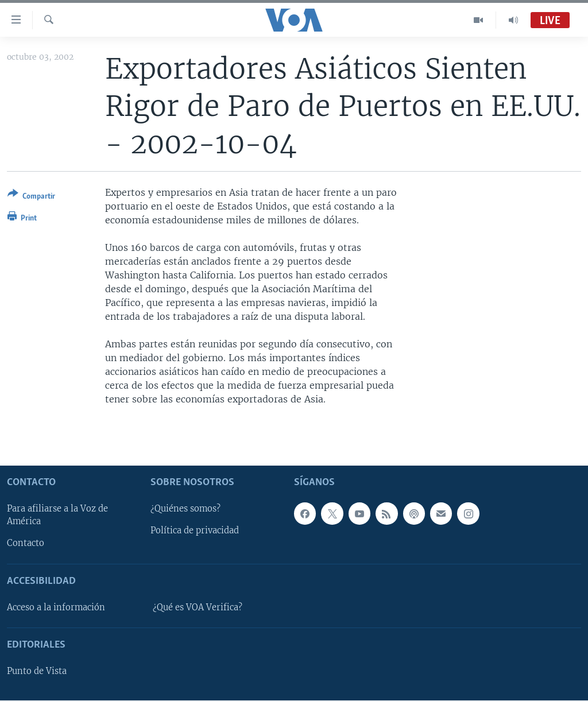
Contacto (26, 544)
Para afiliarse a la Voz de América (57, 516)
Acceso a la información (56, 607)
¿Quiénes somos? (185, 509)
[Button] (31, 197)
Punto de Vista (37, 672)
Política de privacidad (195, 531)
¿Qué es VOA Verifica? (198, 607)
